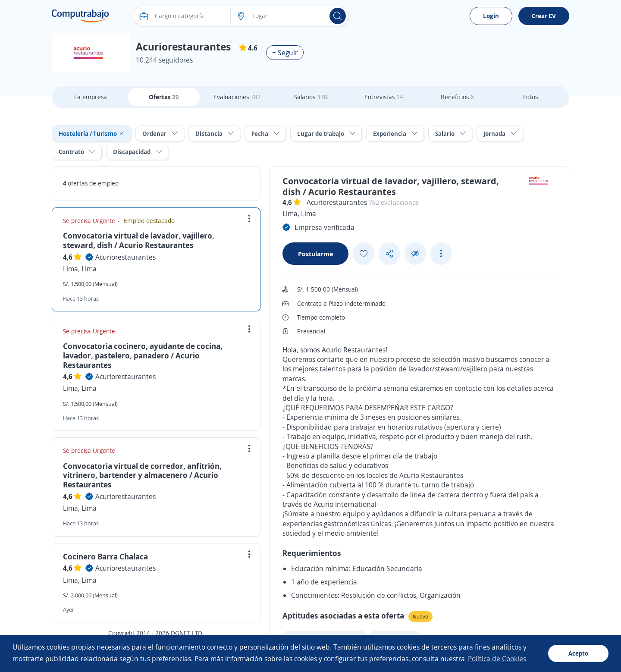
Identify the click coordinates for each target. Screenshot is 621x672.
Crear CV (544, 16)
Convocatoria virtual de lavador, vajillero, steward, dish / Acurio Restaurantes (139, 240)
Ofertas (164, 97)
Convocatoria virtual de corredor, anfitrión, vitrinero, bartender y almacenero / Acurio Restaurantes (142, 475)
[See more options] (441, 254)
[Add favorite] (364, 254)
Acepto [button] (578, 653)
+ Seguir (285, 53)
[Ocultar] (415, 254)
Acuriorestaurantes (125, 257)
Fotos (530, 97)
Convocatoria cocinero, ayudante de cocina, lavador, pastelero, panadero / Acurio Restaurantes (143, 355)
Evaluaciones (237, 97)
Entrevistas (384, 97)
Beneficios (457, 97)
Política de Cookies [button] (497, 659)
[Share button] (389, 254)
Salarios (311, 97)
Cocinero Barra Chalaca (105, 556)
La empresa (91, 97)
